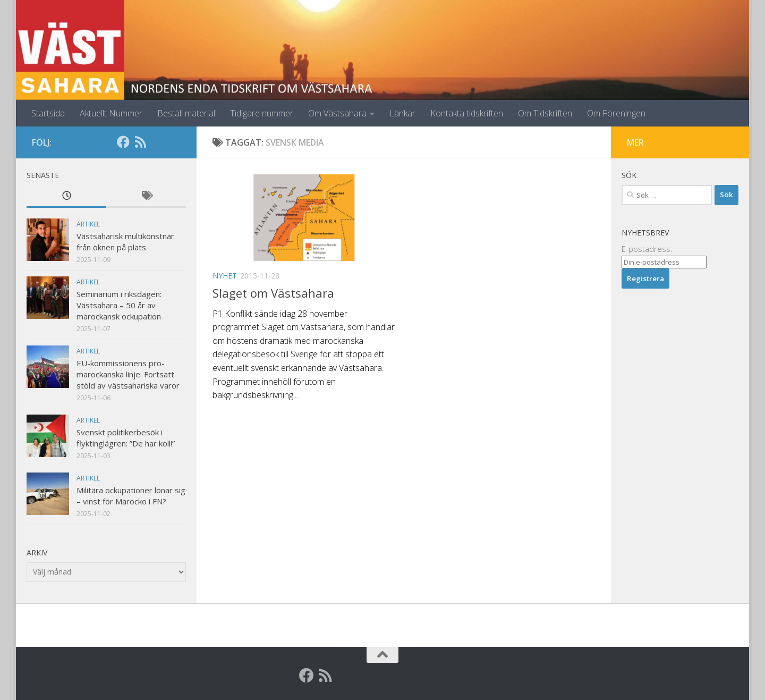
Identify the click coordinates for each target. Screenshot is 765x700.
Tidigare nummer (262, 113)
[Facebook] (123, 142)
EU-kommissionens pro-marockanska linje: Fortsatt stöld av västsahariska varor (128, 374)
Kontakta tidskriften (467, 113)
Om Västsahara (337, 113)
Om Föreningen (616, 113)
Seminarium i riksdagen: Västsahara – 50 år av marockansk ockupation (119, 305)
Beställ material (186, 113)
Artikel (88, 224)
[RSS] (140, 142)
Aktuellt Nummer (111, 113)
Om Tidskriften (545, 113)
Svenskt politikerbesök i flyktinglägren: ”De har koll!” (126, 438)
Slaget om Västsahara (273, 293)
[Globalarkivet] (157, 142)
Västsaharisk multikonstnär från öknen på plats (125, 242)
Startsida (48, 113)
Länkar (402, 113)
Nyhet (225, 276)
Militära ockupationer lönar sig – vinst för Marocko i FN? (131, 496)
